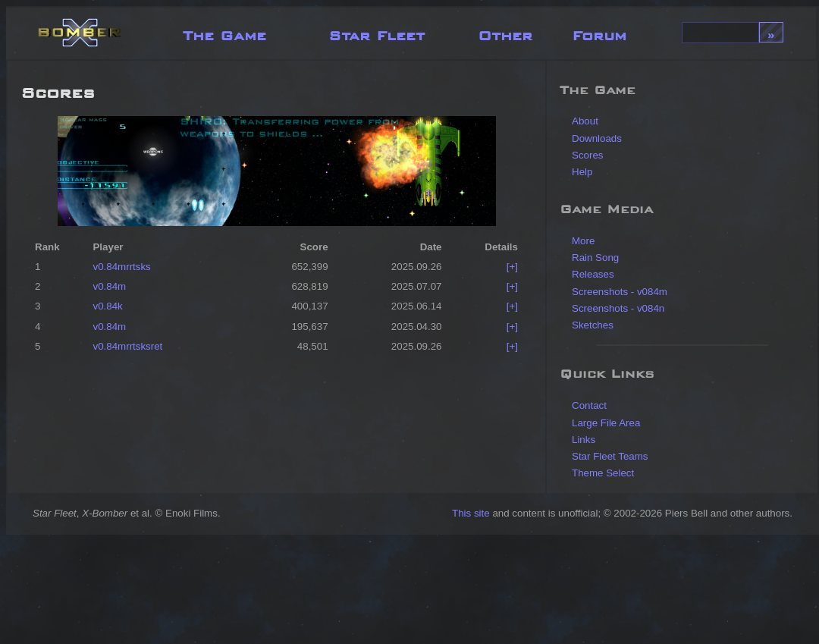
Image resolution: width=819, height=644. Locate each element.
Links (584, 440)
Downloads (597, 138)
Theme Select (603, 473)
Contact (589, 405)
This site (471, 513)
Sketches (593, 325)
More (583, 241)
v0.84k (107, 306)
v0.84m (109, 286)
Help (582, 172)
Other (505, 32)
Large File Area (606, 423)
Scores (587, 155)
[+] (512, 267)
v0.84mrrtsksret (127, 346)
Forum (599, 32)
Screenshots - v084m (620, 292)
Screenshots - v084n (618, 308)
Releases (593, 274)
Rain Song (595, 258)
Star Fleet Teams (610, 456)
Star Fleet (377, 32)
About (585, 121)
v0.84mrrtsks (121, 267)
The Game (224, 32)
